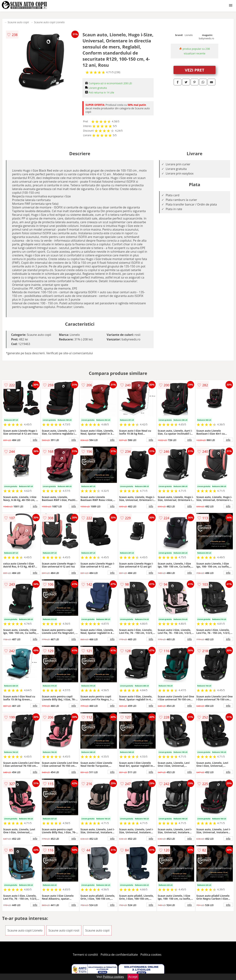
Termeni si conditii (85, 955)
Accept (133, 977)
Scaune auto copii (18, 22)
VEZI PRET (195, 70)
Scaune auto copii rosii (64, 930)
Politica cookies (151, 955)
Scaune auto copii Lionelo (49, 22)
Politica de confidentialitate (119, 955)
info (35, 440)
